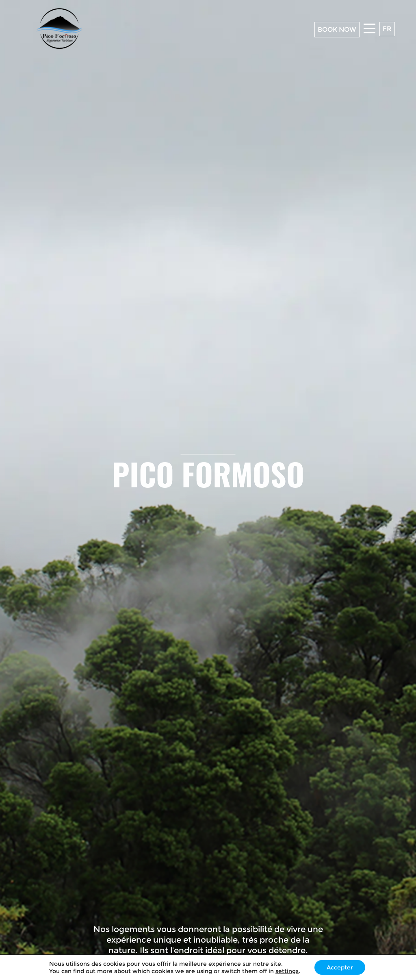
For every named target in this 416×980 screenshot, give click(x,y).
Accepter (340, 967)
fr (387, 29)
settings (287, 971)
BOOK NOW (337, 29)
